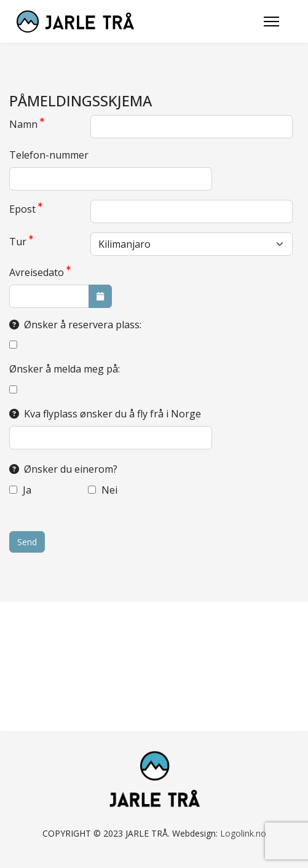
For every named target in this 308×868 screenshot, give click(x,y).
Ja (20, 490)
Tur (21, 241)
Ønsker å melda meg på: (65, 369)
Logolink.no (243, 833)
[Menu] (271, 22)
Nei (103, 490)
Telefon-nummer (49, 155)
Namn (27, 124)
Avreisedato (40, 272)
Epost (26, 209)
